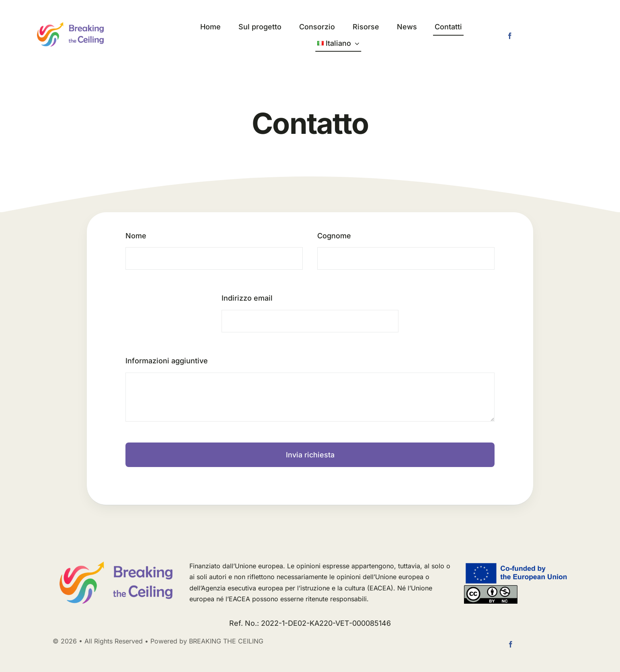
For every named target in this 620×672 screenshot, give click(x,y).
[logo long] (70, 26)
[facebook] (510, 36)
